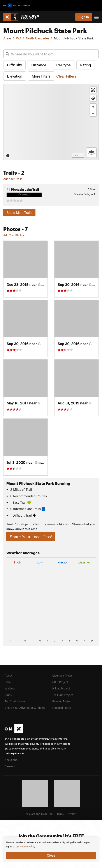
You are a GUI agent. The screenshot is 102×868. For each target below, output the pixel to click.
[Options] (91, 153)
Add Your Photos (14, 235)
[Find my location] (93, 98)
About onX (11, 760)
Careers (10, 766)
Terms (60, 814)
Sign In (84, 17)
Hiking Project (61, 688)
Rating (86, 65)
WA (19, 38)
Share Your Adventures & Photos (25, 708)
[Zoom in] (93, 107)
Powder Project (62, 701)
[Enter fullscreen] (93, 90)
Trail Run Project (62, 695)
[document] (51, 850)
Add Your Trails (13, 179)
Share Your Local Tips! (31, 537)
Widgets (10, 688)
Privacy (72, 814)
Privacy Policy (27, 847)
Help (8, 682)
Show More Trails (19, 213)
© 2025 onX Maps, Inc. (40, 814)
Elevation (15, 76)
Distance (39, 65)
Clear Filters (66, 76)
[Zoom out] (93, 113)
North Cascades (38, 38)
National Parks (62, 708)
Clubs (8, 695)
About (8, 675)
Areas (7, 38)
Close (51, 855)
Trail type (63, 65)
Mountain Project (63, 675)
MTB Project (60, 682)
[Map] (51, 122)
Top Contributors (15, 701)
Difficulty (14, 65)
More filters (41, 76)
